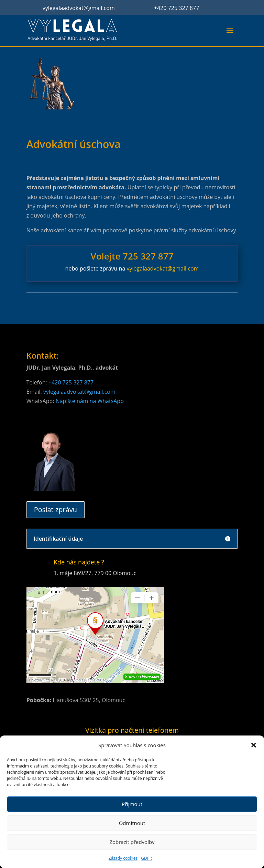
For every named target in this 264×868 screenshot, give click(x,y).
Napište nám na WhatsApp (90, 401)
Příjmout (132, 804)
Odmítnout (132, 823)
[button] (254, 745)
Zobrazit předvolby (132, 842)
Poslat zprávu (56, 510)
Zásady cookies (123, 858)
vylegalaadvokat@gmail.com (79, 8)
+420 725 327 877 (177, 8)
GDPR (146, 858)
